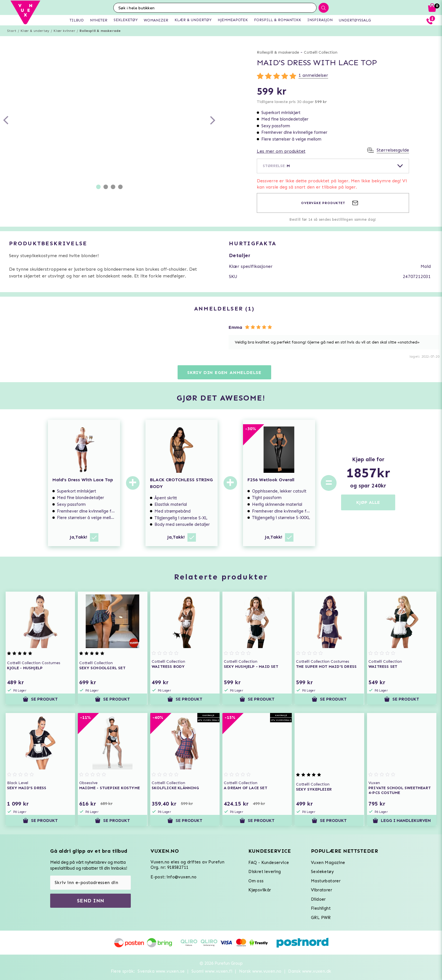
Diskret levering (265, 872)
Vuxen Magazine (328, 863)
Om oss (256, 881)
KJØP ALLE (368, 502)
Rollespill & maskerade (100, 31)
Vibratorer (321, 890)
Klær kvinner (64, 31)
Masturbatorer (326, 881)
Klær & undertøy (35, 31)
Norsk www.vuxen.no (260, 971)
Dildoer (318, 899)
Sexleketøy (322, 872)
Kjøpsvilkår (260, 890)
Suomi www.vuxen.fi (212, 971)
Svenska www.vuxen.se (161, 971)
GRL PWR (321, 918)
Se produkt (40, 699)
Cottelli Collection (321, 52)
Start (12, 31)
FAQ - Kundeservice (269, 863)
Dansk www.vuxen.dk (310, 971)
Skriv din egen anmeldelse (224, 372)
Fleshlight (321, 908)
